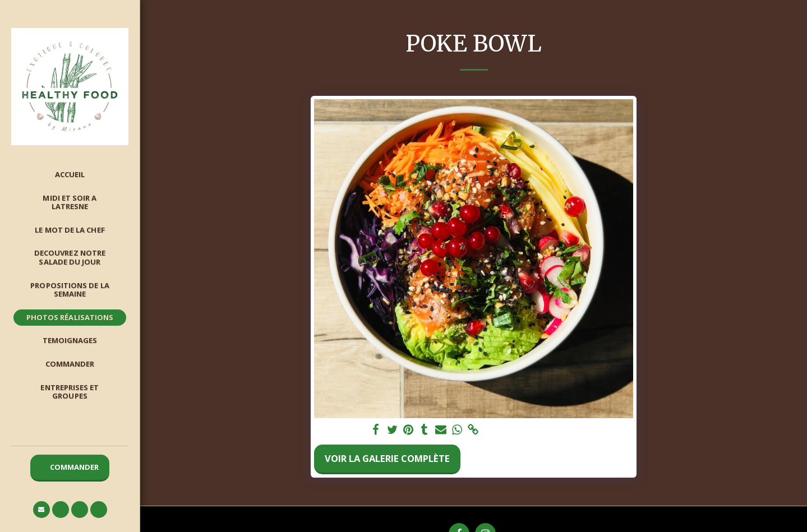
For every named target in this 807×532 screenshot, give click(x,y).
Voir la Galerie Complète (387, 458)
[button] (41, 510)
